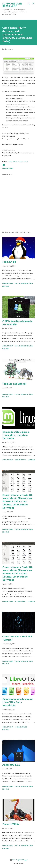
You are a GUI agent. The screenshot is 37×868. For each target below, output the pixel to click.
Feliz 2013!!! (9, 262)
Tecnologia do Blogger (19, 860)
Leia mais (6, 286)
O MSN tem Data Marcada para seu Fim (17, 323)
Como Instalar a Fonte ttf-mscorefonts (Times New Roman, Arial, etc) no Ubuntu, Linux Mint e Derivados (18, 501)
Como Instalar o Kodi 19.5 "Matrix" (17, 638)
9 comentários (20, 460)
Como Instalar (14, 161)
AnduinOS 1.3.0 (11, 765)
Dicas (26, 161)
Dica (22, 161)
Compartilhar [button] (8, 168)
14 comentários (21, 727)
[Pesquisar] (29, 4)
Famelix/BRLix (11, 824)
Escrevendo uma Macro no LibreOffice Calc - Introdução (18, 702)
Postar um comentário (24, 283)
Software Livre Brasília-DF (12, 5)
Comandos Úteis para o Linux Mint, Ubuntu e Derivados (16, 435)
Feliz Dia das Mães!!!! (14, 384)
